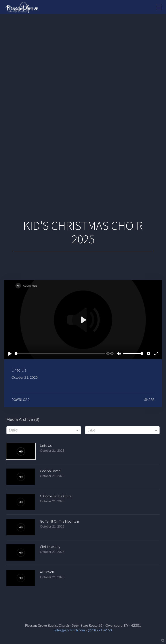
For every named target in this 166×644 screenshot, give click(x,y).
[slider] (60, 354)
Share (149, 400)
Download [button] (21, 400)
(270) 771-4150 (100, 630)
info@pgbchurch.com (70, 630)
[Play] (10, 354)
